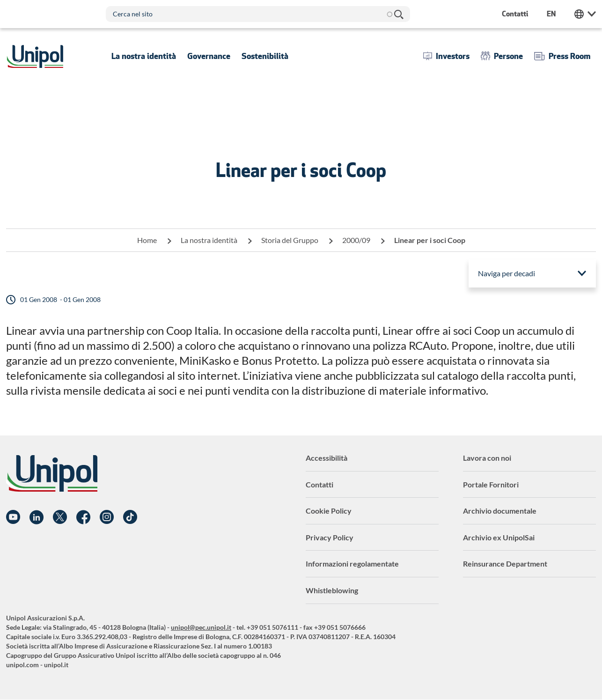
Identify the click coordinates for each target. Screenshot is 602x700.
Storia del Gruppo (290, 240)
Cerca (398, 14)
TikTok (130, 517)
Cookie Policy (329, 511)
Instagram (107, 517)
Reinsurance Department (505, 564)
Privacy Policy (330, 537)
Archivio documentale (500, 511)
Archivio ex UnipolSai (499, 537)
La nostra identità (209, 240)
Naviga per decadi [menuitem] (507, 273)
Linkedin (37, 517)
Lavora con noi (487, 458)
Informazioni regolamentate (352, 564)
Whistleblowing (332, 590)
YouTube (13, 517)
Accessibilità (327, 458)
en (551, 14)
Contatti (319, 484)
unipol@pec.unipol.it (201, 627)
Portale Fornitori (491, 484)
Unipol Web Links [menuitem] (585, 14)
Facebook (83, 517)
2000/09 (356, 240)
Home (147, 240)
